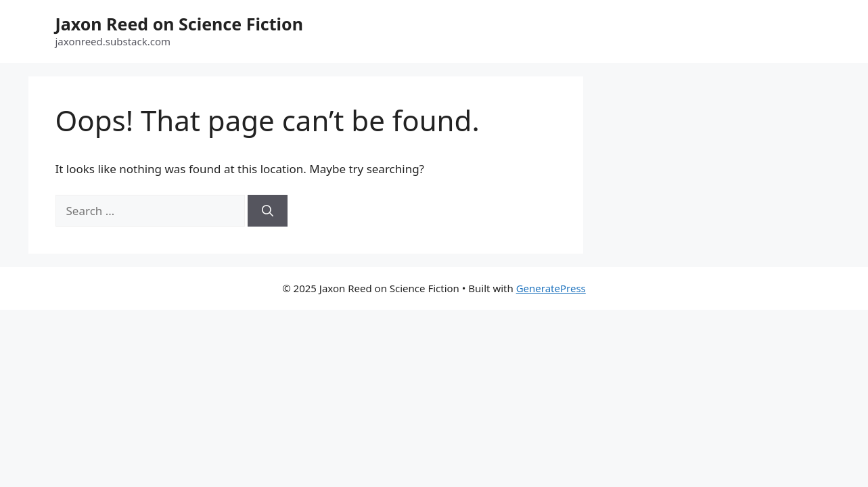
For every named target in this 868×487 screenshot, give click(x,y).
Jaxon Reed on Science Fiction (179, 24)
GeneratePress (551, 288)
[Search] (268, 211)
